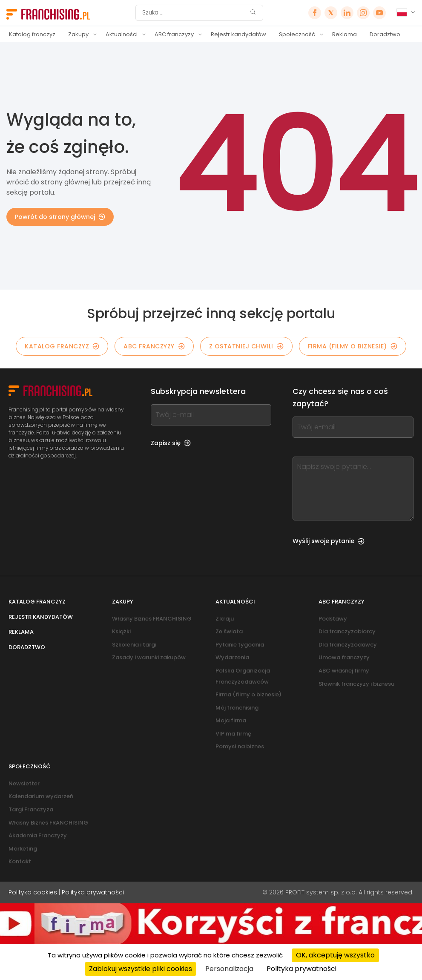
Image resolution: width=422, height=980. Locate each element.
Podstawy (333, 619)
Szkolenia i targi (134, 645)
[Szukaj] (194, 13)
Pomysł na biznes (240, 746)
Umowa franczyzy (344, 657)
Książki (121, 631)
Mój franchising (237, 708)
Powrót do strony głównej (60, 217)
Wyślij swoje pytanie (329, 541)
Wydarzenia (232, 657)
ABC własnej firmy (344, 671)
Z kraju (225, 619)
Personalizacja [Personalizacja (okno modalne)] (229, 969)
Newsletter (24, 783)
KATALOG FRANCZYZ (62, 346)
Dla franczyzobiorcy (347, 631)
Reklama (344, 34)
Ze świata (229, 631)
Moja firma (231, 720)
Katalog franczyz (32, 34)
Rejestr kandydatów (238, 34)
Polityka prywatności (93, 892)
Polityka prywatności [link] (301, 969)
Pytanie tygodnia (240, 645)
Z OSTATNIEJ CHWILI (246, 346)
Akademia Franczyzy (38, 835)
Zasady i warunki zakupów (149, 657)
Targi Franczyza (31, 809)
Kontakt (20, 861)
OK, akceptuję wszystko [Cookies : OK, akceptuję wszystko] (335, 955)
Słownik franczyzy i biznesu (356, 684)
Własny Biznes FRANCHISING (152, 619)
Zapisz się (171, 443)
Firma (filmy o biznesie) (353, 346)
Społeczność (297, 34)
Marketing (23, 849)
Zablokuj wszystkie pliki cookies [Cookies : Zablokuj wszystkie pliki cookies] (141, 969)
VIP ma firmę (233, 734)
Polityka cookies (33, 892)
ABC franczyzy (174, 34)
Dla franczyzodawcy (348, 645)
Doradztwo (385, 34)
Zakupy (78, 34)
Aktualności (122, 34)
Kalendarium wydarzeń (41, 796)
